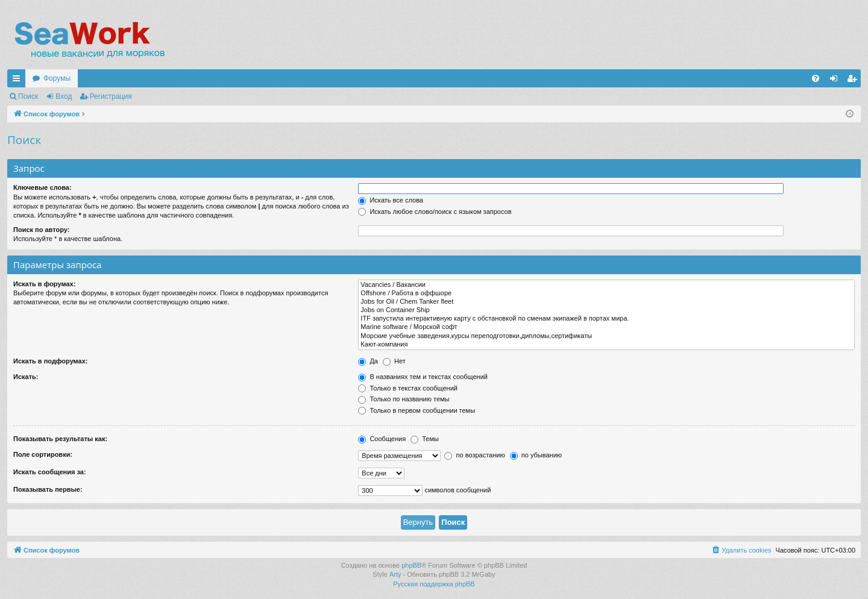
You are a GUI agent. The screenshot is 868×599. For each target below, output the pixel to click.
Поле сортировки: (43, 454)
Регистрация (111, 96)
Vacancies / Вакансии (606, 285)
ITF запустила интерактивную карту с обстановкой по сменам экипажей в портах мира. (606, 319)
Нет (394, 361)
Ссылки (19, 81)
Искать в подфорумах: (51, 361)
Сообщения (382, 439)
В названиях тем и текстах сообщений (423, 377)
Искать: (26, 377)
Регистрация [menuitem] (854, 81)
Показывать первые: (48, 489)
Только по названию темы (404, 399)
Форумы (57, 78)
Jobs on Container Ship (606, 310)
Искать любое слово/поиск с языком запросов (435, 212)
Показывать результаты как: (60, 439)
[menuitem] (816, 78)
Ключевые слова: (42, 187)
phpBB (411, 565)
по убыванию (536, 455)
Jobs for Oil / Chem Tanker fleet (606, 302)
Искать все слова (391, 200)
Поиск (28, 96)
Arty (395, 574)
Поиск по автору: (41, 230)
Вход (64, 96)
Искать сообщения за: (50, 472)
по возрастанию (474, 455)
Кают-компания (606, 345)
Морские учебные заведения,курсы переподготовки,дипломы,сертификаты (606, 336)
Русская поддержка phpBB (434, 584)
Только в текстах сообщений (408, 388)
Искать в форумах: (44, 284)
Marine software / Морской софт (606, 327)
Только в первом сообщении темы (417, 410)
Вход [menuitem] (836, 81)
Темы (425, 439)
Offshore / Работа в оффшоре (606, 293)
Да (368, 361)
